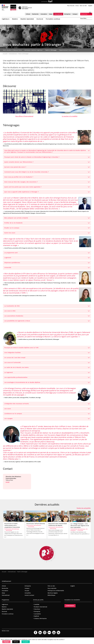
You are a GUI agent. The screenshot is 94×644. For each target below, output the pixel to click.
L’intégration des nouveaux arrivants (47, 405)
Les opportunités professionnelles (47, 379)
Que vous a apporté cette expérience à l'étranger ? (47, 193)
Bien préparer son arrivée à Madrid (47, 219)
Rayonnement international (68, 52)
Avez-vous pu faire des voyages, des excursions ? (47, 183)
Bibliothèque (51, 597)
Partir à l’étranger (22, 573)
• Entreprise (37, 613)
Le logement (47, 374)
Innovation (44, 14)
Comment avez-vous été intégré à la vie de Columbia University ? (47, 173)
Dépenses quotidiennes (47, 264)
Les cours (47, 410)
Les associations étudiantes (47, 317)
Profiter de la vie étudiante (47, 224)
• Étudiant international (40, 608)
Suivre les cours (47, 234)
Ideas (51, 14)
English (90, 6)
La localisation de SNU (47, 307)
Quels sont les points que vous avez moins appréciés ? (47, 188)
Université (47, 269)
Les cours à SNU (47, 312)
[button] (6, 642)
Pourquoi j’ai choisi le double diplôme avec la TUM (47, 349)
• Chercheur (37, 611)
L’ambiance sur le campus (47, 415)
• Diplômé (36, 618)
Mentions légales (53, 594)
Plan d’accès (71, 6)
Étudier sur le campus (47, 229)
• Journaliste (37, 615)
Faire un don (83, 6)
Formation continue (53, 19)
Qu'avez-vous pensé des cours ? (47, 168)
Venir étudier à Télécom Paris (12, 52)
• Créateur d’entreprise (40, 620)
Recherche (35, 14)
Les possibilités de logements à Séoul (47, 322)
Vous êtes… (84, 18)
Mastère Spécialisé (27, 19)
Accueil (4, 573)
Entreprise (67, 14)
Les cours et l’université (47, 364)
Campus (75, 14)
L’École (28, 14)
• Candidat (36, 606)
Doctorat (40, 19)
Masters (15, 19)
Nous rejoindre (52, 590)
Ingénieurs (6, 19)
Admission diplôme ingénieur (34, 52)
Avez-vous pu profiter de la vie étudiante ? (47, 178)
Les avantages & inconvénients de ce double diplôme (47, 384)
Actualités (28, 594)
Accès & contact (29, 597)
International (58, 14)
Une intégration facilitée (47, 354)
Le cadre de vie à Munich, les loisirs (47, 369)
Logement (47, 259)
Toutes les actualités (84, 510)
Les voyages (47, 420)
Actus (77, 6)
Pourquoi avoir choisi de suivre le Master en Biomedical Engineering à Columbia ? (47, 158)
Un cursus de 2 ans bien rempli (47, 359)
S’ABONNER (70, 607)
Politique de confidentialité (56, 592)
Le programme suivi (47, 254)
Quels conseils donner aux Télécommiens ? (47, 163)
